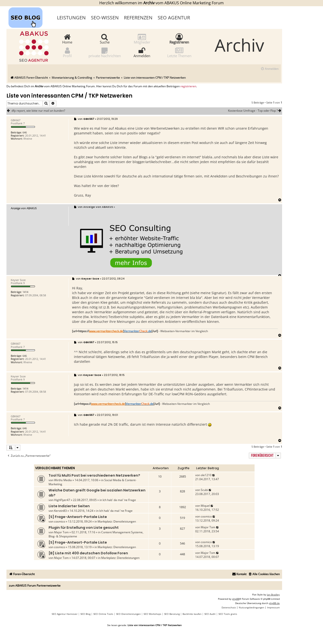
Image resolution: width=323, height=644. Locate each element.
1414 (25, 292)
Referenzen (138, 18)
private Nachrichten (105, 52)
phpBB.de (274, 603)
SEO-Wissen (105, 18)
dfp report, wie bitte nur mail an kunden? (38, 111)
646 (25, 132)
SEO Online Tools (103, 614)
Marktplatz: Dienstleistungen (117, 521)
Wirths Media (63, 480)
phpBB (236, 599)
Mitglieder (142, 39)
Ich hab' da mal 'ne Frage (119, 500)
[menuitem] (270, 69)
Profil (67, 52)
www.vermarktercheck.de (106, 331)
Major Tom (61, 532)
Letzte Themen (179, 52)
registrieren (188, 86)
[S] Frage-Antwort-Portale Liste (78, 517)
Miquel (205, 506)
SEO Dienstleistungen (128, 614)
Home (67, 39)
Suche (105, 39)
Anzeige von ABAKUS (24, 208)
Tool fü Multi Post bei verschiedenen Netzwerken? (94, 475)
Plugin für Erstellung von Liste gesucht (84, 528)
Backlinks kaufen (192, 614)
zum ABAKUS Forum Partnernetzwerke (35, 586)
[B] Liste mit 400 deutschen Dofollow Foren (88, 553)
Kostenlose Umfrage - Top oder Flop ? (255, 111)
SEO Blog (85, 614)
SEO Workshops (152, 614)
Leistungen (71, 18)
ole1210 (206, 475)
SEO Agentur (174, 18)
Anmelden (142, 52)
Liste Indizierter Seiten (69, 506)
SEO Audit (210, 614)
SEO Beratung (172, 614)
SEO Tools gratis (228, 614)
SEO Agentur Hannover (65, 614)
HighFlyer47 (62, 500)
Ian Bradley (273, 594)
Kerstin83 (60, 511)
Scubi (204, 490)
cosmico (60, 521)
